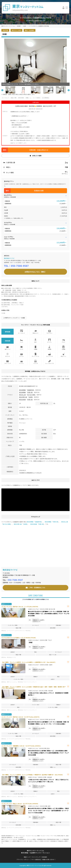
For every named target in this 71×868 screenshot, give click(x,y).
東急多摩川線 (23, 397)
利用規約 (44, 857)
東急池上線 (22, 395)
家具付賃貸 (21, 98)
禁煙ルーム (28, 98)
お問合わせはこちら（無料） (35, 272)
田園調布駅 (31, 390)
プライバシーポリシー (23, 859)
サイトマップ (36, 857)
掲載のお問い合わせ (48, 859)
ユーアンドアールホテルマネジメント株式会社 (19, 631)
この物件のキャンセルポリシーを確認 (14, 318)
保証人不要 (14, 98)
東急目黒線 (22, 400)
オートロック (6, 98)
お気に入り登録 (37, 156)
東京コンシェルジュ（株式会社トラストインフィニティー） (22, 682)
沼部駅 (31, 397)
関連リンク (27, 857)
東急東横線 (22, 390)
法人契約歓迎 (45, 98)
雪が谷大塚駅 (31, 395)
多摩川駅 (30, 392)
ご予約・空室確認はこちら (37, 587)
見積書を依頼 (39, 191)
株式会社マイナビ (9, 258)
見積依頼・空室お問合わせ (39, 150)
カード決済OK (37, 98)
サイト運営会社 (36, 859)
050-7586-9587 (20, 266)
